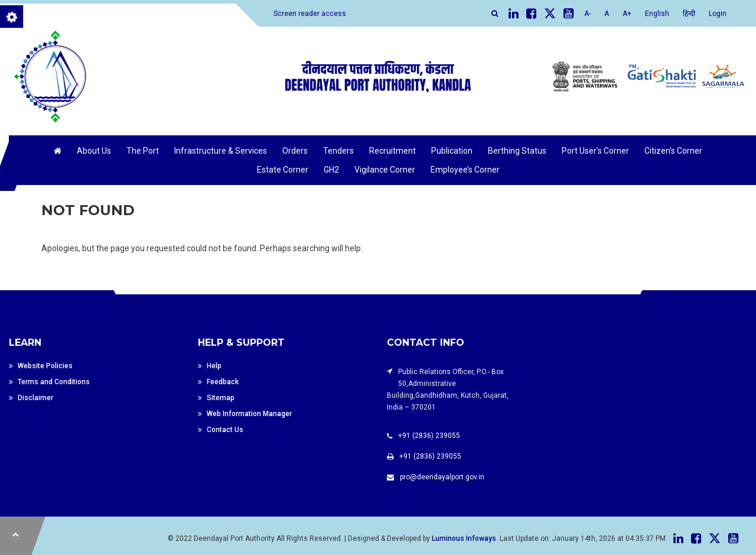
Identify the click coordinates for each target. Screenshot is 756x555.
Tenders (338, 151)
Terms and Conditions (54, 382)
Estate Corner (283, 170)
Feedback (223, 382)
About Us (94, 151)
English (657, 14)
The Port (143, 151)
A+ (627, 14)
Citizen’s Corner (673, 151)
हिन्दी (689, 14)
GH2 (331, 170)
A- (587, 14)
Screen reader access (310, 14)
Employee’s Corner (465, 170)
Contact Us (225, 430)
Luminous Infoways (464, 538)
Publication (452, 151)
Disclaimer (35, 398)
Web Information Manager (249, 414)
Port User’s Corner (595, 151)
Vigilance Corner (385, 170)
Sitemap (221, 398)
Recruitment (392, 151)
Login (718, 14)
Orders (295, 151)
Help (214, 366)
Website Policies (45, 366)
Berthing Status (517, 151)
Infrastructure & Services (221, 151)
